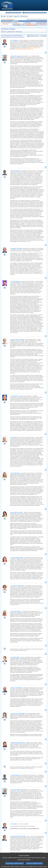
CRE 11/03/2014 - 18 (18, 25)
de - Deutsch (13, 13)
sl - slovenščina (43, 13)
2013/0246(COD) (10, 19)
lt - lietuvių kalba (29, 13)
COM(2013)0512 (34, 48)
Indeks (4, 16)
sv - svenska (46, 13)
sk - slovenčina (41, 13)
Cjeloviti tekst (25, 16)
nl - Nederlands (34, 13)
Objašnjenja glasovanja (31, 25)
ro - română (39, 13)
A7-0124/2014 (5, 24)
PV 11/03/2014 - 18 (18, 24)
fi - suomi (44, 13)
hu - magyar (30, 13)
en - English (18, 13)
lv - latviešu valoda (27, 13)
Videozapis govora (34, 36)
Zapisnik (44, 36)
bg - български (6, 13)
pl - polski (36, 13)
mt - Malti (32, 13)
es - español (8, 13)
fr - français (20, 13)
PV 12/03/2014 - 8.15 (30, 24)
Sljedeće (16, 16)
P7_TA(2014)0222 (42, 24)
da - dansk (11, 13)
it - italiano (25, 13)
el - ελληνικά (17, 13)
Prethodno (11, 16)
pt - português (37, 13)
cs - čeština (10, 13)
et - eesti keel (15, 13)
